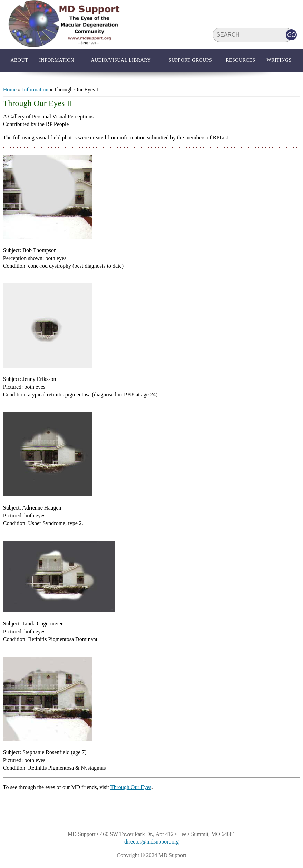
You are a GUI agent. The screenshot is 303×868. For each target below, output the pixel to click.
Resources (240, 60)
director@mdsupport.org (151, 842)
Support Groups (190, 60)
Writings (279, 60)
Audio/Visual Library (121, 60)
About (19, 60)
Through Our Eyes (131, 787)
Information (57, 60)
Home (10, 90)
